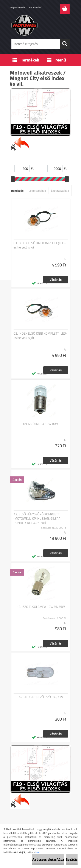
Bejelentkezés (18, 7)
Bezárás (72, 859)
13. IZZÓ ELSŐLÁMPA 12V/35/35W (41, 607)
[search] (65, 44)
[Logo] (40, 25)
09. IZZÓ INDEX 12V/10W (41, 424)
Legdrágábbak (60, 191)
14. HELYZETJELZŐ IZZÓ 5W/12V (41, 697)
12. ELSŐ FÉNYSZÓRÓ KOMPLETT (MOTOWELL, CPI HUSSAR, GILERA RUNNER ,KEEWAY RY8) (37, 519)
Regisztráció (36, 7)
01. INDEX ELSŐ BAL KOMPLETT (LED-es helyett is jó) (40, 245)
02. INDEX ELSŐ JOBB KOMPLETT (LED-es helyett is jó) (40, 336)
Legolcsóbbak (37, 191)
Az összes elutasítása (48, 859)
